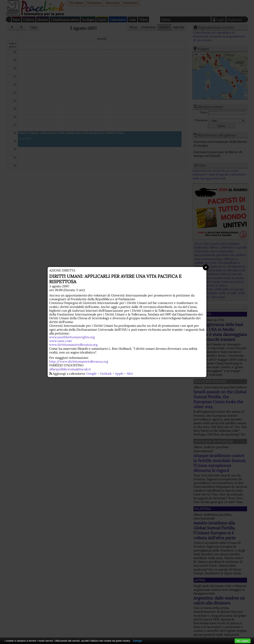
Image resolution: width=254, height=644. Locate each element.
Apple (119, 373)
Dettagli (137, 641)
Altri (130, 373)
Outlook (106, 373)
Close (206, 267)
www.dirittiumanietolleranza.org (73, 345)
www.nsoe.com (60, 341)
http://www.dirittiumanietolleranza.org (79, 361)
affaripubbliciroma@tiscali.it (70, 369)
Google (91, 373)
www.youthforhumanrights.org (72, 337)
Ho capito (243, 641)
